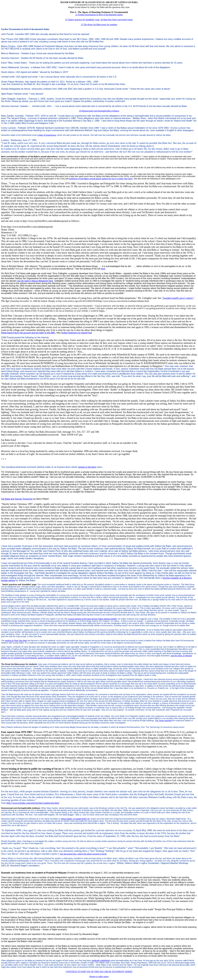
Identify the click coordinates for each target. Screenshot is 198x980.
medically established (101, 960)
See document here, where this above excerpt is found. (83, 854)
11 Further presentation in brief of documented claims (99, 15)
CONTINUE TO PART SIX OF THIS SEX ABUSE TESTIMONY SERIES (99, 972)
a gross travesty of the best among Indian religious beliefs (92, 619)
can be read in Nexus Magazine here (35, 281)
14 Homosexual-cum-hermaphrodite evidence (99, 111)
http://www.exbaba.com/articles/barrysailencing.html (33, 803)
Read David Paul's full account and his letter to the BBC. (29, 333)
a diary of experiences (47, 135)
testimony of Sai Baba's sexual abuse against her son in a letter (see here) (101, 179)
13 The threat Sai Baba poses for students (99, 25)
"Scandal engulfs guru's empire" (178, 298)
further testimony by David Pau (76, 333)
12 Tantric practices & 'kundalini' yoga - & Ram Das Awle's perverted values (99, 20)
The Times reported (163, 721)
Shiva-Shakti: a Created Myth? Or (75, 819)
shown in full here (87, 467)
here (103, 269)
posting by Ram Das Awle (16, 641)
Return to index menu (99, 976)
